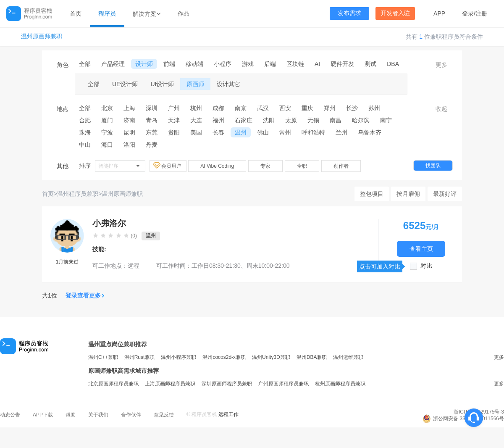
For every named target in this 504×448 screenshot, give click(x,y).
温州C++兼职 (103, 357)
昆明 (129, 132)
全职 (302, 166)
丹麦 (152, 145)
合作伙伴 (131, 415)
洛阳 (129, 145)
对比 (426, 266)
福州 (218, 120)
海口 (107, 145)
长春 (218, 132)
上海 (129, 108)
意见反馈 (164, 415)
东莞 (152, 132)
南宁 (386, 120)
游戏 (248, 64)
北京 (107, 108)
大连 (196, 120)
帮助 (71, 415)
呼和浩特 (313, 132)
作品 (184, 13)
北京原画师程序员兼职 (113, 384)
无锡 (313, 120)
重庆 (307, 108)
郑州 (330, 108)
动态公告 (10, 415)
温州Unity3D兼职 (271, 357)
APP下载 (43, 415)
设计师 (144, 64)
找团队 (433, 166)
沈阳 (269, 120)
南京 (241, 108)
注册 (481, 13)
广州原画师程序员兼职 (283, 384)
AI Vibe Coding (217, 166)
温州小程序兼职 (178, 357)
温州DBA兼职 (312, 357)
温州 (241, 132)
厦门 (107, 120)
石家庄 (244, 120)
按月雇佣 (408, 194)
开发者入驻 (395, 13)
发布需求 (349, 13)
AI (317, 64)
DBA (393, 64)
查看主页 (421, 249)
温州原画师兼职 (42, 36)
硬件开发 (342, 64)
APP (439, 13)
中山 (85, 145)
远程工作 (228, 414)
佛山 (263, 132)
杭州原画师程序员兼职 (340, 384)
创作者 (341, 166)
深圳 (152, 108)
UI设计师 (162, 84)
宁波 (107, 132)
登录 (468, 13)
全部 (85, 64)
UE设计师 (125, 84)
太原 (291, 120)
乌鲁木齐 (370, 132)
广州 (174, 108)
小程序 (223, 64)
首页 (76, 13)
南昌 (336, 120)
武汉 (263, 108)
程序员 (107, 13)
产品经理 (113, 64)
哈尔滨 (361, 120)
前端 (169, 64)
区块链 (295, 64)
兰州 (341, 132)
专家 (265, 166)
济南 (129, 120)
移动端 (194, 64)
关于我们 (98, 415)
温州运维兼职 (348, 357)
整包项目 (372, 194)
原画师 (195, 84)
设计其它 (228, 84)
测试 (370, 64)
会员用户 (168, 166)
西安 (285, 108)
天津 (174, 120)
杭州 (196, 108)
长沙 (352, 108)
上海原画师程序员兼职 (170, 384)
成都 (218, 108)
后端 (270, 64)
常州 (285, 132)
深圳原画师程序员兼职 (227, 384)
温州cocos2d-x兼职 (224, 357)
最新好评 (445, 194)
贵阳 (174, 132)
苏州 (374, 108)
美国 (196, 132)
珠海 (85, 132)
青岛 (152, 120)
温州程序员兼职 (78, 194)
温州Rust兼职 (140, 357)
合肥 (85, 120)
